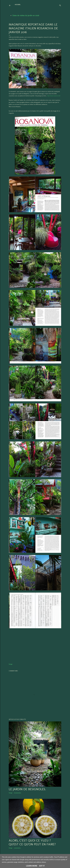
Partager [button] (11, 664)
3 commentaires (17, 848)
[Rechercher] (60, 5)
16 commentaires (17, 793)
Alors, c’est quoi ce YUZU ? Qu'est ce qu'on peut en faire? (32, 842)
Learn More (32, 866)
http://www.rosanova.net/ (54, 96)
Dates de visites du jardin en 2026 (26, 15)
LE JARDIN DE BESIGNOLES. (27, 789)
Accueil (18, 5)
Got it (42, 866)
